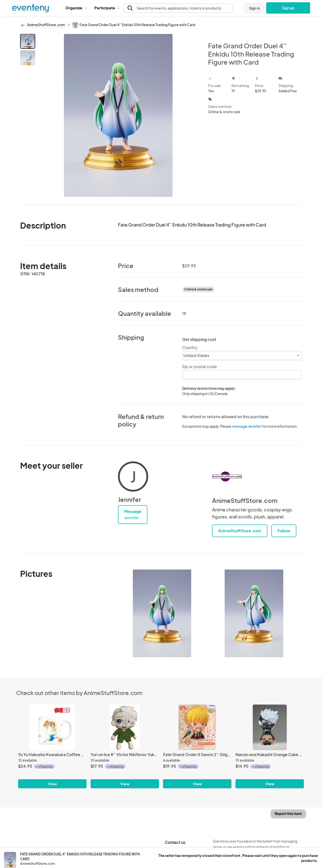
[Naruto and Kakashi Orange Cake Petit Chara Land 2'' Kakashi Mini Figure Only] (270, 727)
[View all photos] (118, 115)
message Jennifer (247, 426)
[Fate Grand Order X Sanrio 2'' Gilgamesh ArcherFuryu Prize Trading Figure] (197, 727)
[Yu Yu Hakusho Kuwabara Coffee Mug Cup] (52, 727)
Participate (107, 8)
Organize (76, 8)
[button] (76, 8)
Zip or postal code (199, 366)
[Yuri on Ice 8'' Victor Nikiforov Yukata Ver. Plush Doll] (125, 727)
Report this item (288, 813)
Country (190, 347)
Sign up (288, 8)
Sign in (254, 8)
